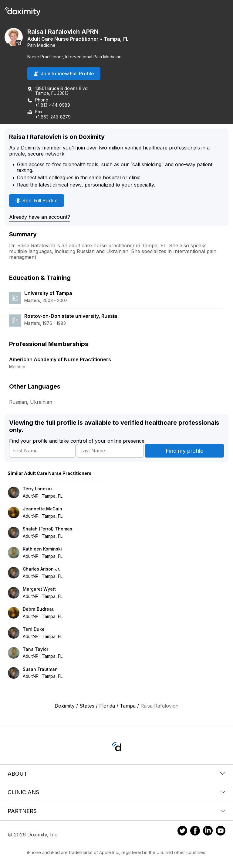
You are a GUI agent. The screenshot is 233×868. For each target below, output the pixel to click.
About (116, 774)
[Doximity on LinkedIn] (208, 832)
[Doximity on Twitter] (182, 832)
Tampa (112, 39)
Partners (116, 811)
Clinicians (116, 792)
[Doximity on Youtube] (221, 832)
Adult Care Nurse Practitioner (63, 39)
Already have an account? (40, 217)
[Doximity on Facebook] (195, 832)
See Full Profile (40, 200)
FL (126, 39)
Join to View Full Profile (64, 74)
